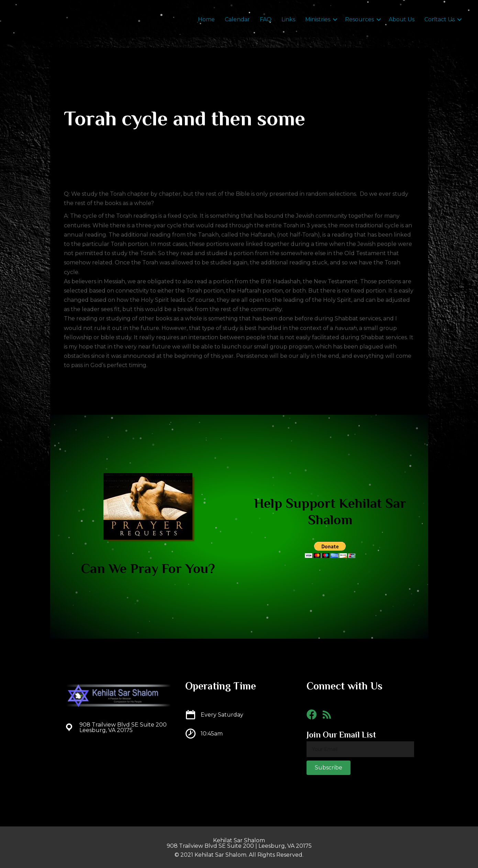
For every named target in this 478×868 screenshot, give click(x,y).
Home (206, 19)
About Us (402, 19)
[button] (329, 768)
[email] (360, 749)
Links (288, 19)
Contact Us (440, 19)
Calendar (237, 19)
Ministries (318, 19)
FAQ (266, 19)
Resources (359, 19)
